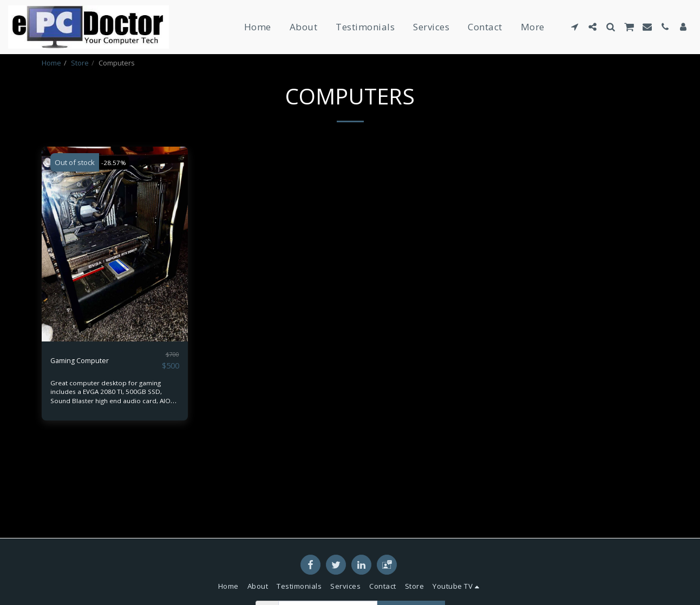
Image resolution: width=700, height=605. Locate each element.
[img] (115, 272)
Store (80, 63)
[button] (575, 27)
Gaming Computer (89, 388)
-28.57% (117, 190)
